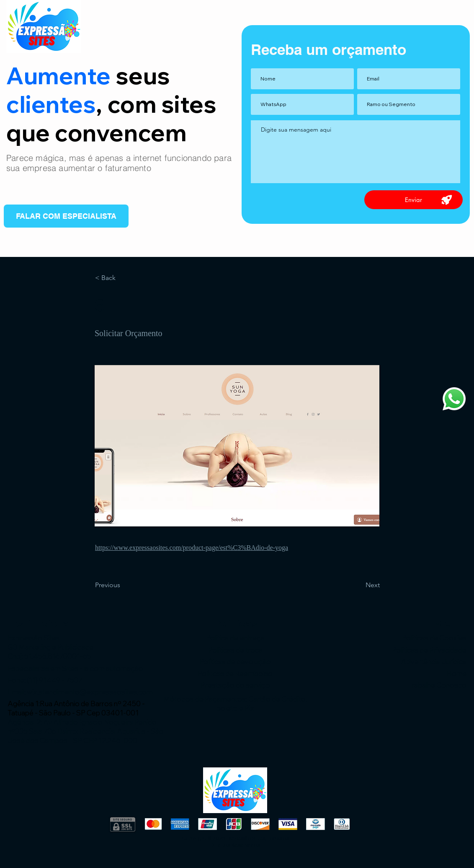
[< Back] (123, 278)
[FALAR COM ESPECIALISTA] (66, 216)
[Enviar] (413, 200)
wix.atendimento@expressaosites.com (90, 692)
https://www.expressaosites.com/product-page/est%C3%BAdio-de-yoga (192, 548)
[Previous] (123, 585)
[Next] (359, 585)
